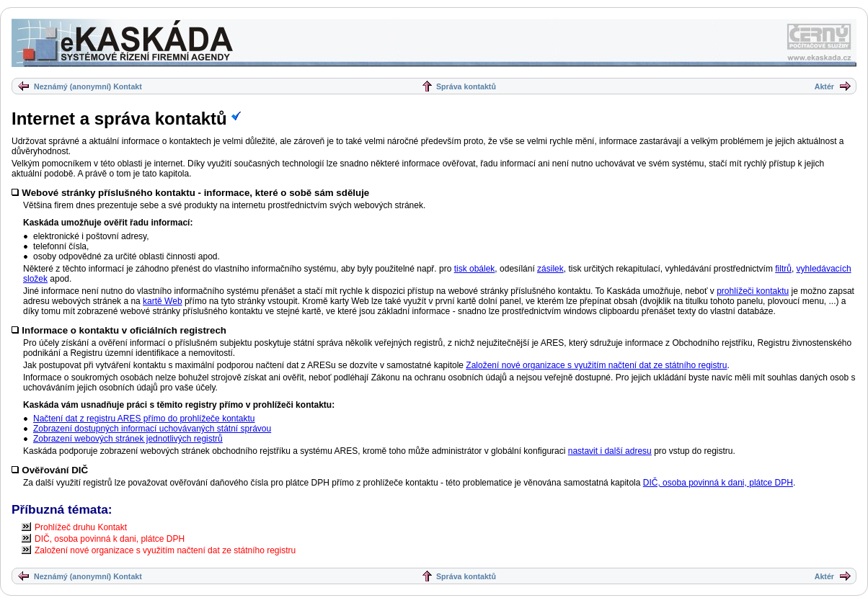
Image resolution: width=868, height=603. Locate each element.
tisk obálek (475, 269)
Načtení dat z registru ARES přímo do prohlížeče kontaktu (144, 419)
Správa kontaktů (466, 86)
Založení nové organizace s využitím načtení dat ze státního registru (596, 365)
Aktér (824, 86)
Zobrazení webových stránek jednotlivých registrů (128, 439)
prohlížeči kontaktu (753, 291)
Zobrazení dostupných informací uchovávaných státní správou (152, 429)
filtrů (783, 269)
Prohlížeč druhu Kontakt (81, 527)
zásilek (550, 269)
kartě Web (162, 301)
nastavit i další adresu (610, 451)
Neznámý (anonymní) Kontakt (88, 86)
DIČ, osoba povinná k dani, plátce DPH (718, 483)
